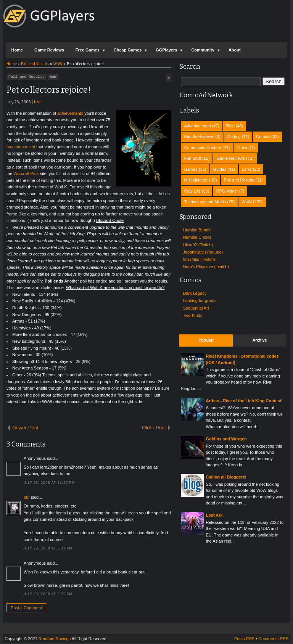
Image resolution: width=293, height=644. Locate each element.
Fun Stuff (192, 158)
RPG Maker (227, 191)
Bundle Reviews (199, 137)
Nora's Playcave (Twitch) (206, 267)
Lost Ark (214, 515)
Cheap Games (128, 50)
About (235, 50)
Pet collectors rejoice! (49, 91)
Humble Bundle (197, 230)
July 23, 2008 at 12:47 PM (49, 484)
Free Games (88, 50)
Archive (260, 340)
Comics (263, 137)
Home (17, 50)
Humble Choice (197, 237)
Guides (220, 169)
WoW (53, 77)
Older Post (154, 429)
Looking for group (199, 300)
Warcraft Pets (26, 175)
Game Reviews (49, 50)
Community (203, 50)
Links (247, 169)
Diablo (242, 148)
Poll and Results (27, 77)
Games (191, 169)
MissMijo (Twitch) (199, 259)
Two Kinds (192, 315)
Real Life (192, 191)
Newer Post (25, 429)
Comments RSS (273, 640)
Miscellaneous (197, 180)
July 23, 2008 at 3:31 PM (48, 549)
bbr (37, 103)
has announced (21, 148)
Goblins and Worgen (226, 439)
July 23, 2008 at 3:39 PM (48, 595)
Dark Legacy (195, 293)
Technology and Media (205, 202)
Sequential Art (196, 308)
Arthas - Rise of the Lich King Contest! (244, 401)
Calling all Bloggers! (226, 477)
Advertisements (198, 126)
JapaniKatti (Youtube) (203, 252)
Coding (234, 137)
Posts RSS (244, 640)
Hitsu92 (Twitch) (198, 245)
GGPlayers (166, 50)
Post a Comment (26, 609)
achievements (70, 114)
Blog (230, 126)
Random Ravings (55, 640)
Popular (206, 340)
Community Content (202, 148)
